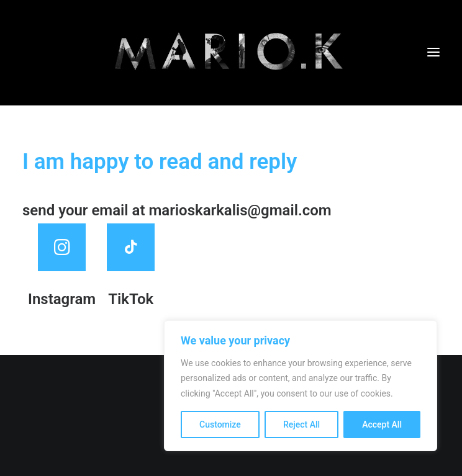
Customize (220, 424)
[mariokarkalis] (231, 52)
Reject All (301, 424)
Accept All (382, 424)
